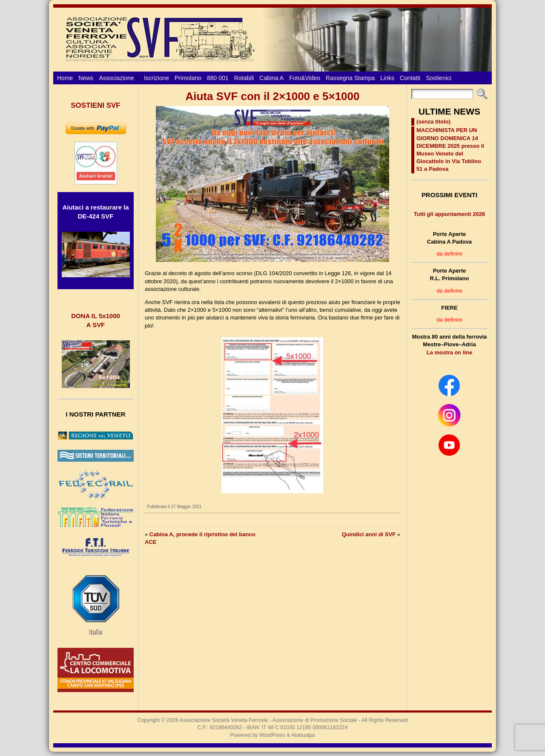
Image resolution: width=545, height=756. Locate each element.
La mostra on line (450, 352)
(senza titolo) (433, 122)
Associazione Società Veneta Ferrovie (224, 720)
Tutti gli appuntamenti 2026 (449, 214)
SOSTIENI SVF (95, 105)
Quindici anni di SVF (369, 534)
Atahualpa (303, 735)
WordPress (272, 735)
